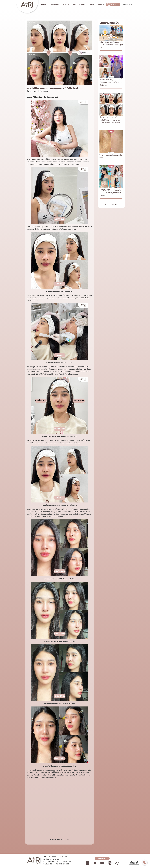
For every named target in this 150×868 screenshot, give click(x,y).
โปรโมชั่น (82, 5)
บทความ (92, 5)
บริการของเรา (54, 5)
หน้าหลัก (43, 5)
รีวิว (74, 5)
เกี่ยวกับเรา (66, 5)
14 (112, 204)
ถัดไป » (115, 204)
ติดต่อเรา (101, 5)
